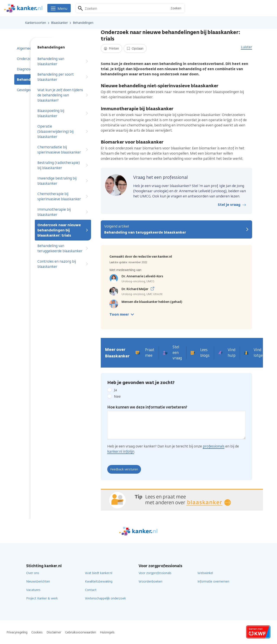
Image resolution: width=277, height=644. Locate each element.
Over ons (33, 573)
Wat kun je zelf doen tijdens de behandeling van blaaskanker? (63, 95)
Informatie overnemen (213, 582)
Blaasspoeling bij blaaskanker (63, 113)
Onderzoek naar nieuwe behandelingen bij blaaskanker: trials (63, 230)
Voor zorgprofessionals (155, 573)
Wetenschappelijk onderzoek (105, 598)
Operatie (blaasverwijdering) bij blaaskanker (63, 132)
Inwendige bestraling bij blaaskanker (63, 181)
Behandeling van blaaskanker (63, 61)
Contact (91, 590)
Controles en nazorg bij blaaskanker (63, 264)
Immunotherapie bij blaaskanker (63, 212)
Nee (117, 396)
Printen (111, 49)
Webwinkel (205, 573)
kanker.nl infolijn (121, 451)
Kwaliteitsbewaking (99, 582)
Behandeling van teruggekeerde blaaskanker (63, 248)
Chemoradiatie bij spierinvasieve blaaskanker (63, 150)
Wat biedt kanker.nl (99, 573)
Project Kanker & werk (42, 598)
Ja (115, 390)
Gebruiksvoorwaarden (81, 632)
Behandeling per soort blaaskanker (63, 77)
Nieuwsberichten (38, 582)
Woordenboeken (151, 582)
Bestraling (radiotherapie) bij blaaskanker (63, 165)
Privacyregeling (17, 632)
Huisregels (107, 632)
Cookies (37, 632)
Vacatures (33, 590)
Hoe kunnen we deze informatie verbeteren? (147, 407)
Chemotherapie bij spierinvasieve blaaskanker (63, 196)
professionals (214, 446)
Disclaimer (54, 632)
